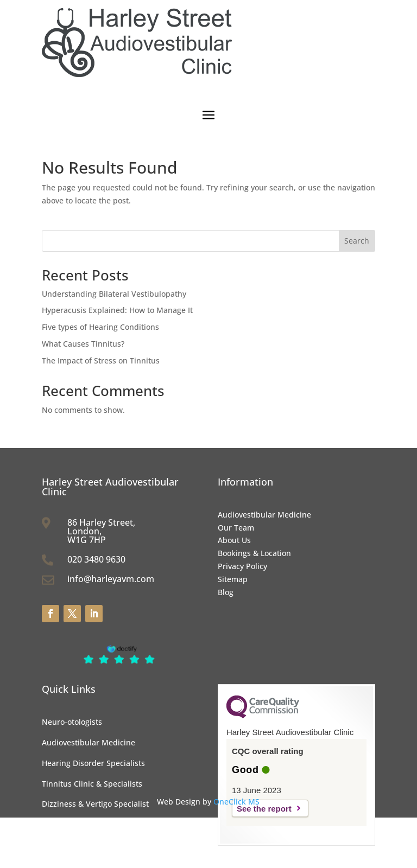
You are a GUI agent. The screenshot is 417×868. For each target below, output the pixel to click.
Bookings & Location (254, 553)
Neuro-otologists (72, 722)
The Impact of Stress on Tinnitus (101, 360)
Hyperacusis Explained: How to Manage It (117, 310)
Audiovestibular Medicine (264, 515)
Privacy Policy (242, 566)
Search (357, 241)
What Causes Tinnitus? (83, 344)
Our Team (236, 528)
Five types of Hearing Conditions (100, 327)
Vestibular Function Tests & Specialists (112, 845)
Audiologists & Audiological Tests (102, 824)
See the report (264, 809)
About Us (234, 540)
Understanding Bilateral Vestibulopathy (114, 294)
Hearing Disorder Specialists (93, 763)
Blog (226, 592)
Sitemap (233, 579)
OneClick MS (236, 802)
